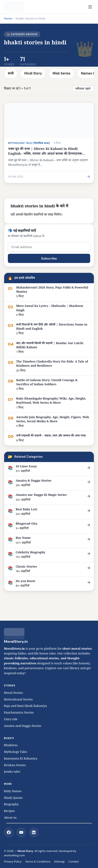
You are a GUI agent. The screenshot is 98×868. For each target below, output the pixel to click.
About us (10, 818)
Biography (11, 805)
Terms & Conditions (38, 862)
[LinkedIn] (34, 832)
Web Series (62, 73)
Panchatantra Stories (19, 713)
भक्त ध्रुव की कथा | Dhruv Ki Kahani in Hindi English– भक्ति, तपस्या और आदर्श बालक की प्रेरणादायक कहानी (45, 154)
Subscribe (49, 258)
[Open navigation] (90, 7)
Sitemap (59, 862)
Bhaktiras (11, 746)
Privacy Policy (13, 862)
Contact (74, 862)
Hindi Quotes (13, 798)
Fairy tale (11, 720)
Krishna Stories (17, 766)
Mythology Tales (16, 752)
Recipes (9, 811)
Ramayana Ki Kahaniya (21, 759)
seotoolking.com (14, 855)
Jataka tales (13, 772)
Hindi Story (33, 73)
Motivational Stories (18, 700)
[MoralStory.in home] (14, 7)
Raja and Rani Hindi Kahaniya (25, 706)
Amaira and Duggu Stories (23, 726)
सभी (11, 73)
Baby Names (13, 792)
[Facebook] (9, 832)
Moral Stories (15, 693)
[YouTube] (21, 832)
